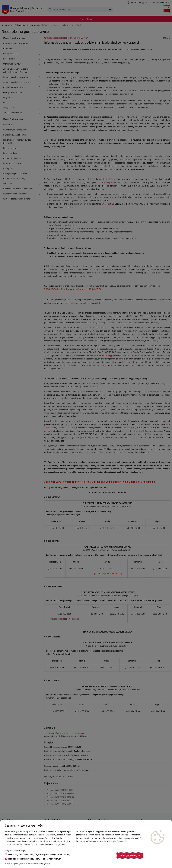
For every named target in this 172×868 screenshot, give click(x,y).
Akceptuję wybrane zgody (130, 855)
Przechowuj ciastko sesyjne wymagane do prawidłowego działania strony (38, 854)
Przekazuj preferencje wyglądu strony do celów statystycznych (33, 859)
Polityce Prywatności (118, 841)
